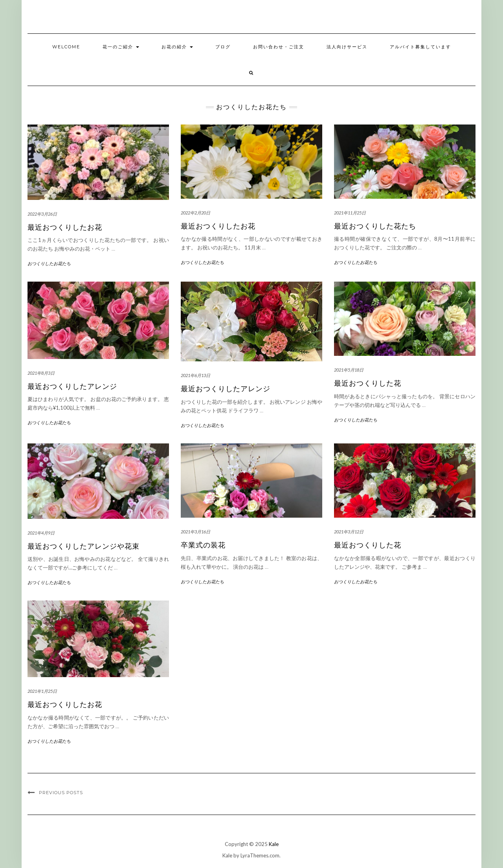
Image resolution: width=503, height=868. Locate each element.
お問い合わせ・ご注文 (279, 47)
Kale (274, 844)
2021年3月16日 (196, 532)
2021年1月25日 (42, 691)
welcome (66, 47)
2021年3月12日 (349, 532)
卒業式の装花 (203, 545)
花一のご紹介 (121, 47)
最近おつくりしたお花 (65, 227)
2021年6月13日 (196, 375)
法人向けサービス (347, 47)
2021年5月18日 (349, 370)
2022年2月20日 (196, 213)
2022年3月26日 (42, 214)
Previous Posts (61, 793)
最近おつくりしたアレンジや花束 (84, 546)
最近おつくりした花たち (375, 226)
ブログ (223, 47)
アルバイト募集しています (420, 47)
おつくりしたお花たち (49, 263)
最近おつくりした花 (368, 383)
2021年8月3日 (41, 373)
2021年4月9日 (41, 533)
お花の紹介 (177, 47)
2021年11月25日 (350, 213)
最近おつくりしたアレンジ (72, 386)
